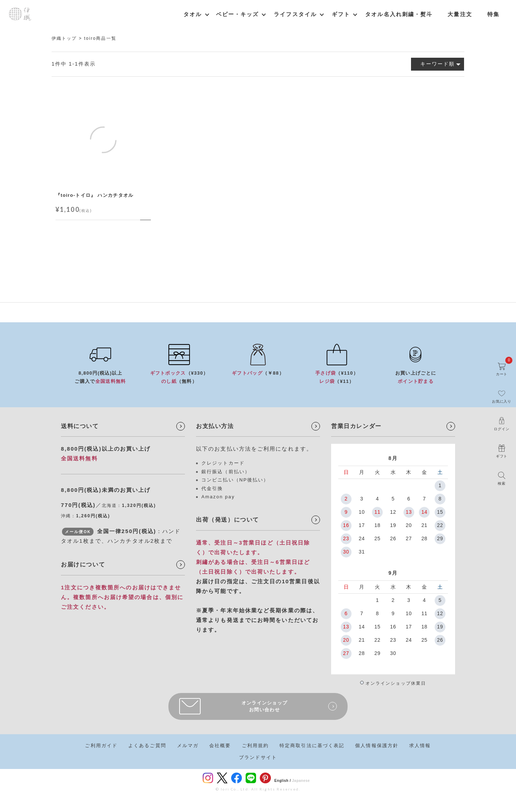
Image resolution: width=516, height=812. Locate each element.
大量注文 (460, 14)
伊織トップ (64, 38)
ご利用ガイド (101, 745)
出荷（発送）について (228, 520)
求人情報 (420, 745)
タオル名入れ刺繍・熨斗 (399, 14)
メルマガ (188, 745)
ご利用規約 (255, 745)
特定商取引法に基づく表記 (312, 745)
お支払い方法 (215, 426)
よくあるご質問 (147, 745)
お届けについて (83, 564)
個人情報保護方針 (377, 745)
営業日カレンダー (356, 426)
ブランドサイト (258, 757)
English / (283, 781)
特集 (493, 14)
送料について (80, 426)
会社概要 (220, 745)
